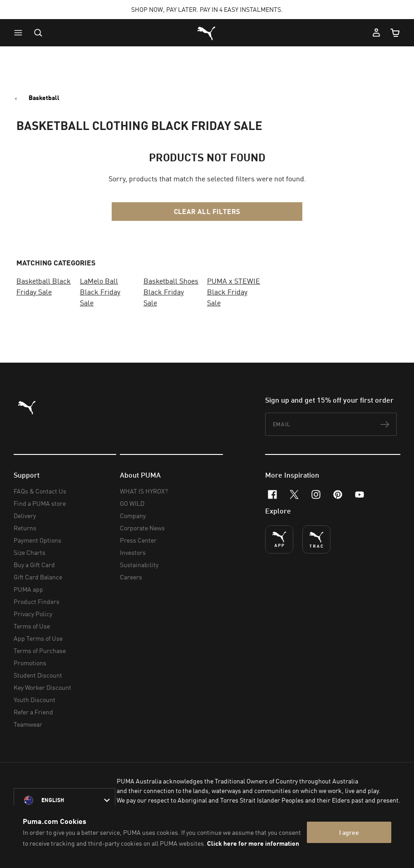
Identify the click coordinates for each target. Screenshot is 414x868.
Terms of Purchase (40, 651)
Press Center (138, 540)
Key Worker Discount (42, 687)
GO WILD (132, 503)
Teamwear (28, 724)
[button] (20, 33)
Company (133, 516)
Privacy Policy (33, 614)
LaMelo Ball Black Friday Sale (100, 292)
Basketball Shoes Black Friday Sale (171, 292)
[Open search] (38, 33)
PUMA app (28, 589)
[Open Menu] (20, 33)
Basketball (44, 98)
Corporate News (142, 528)
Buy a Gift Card (34, 565)
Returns (25, 528)
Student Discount (38, 675)
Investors (133, 552)
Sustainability (139, 565)
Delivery (25, 516)
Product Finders (37, 601)
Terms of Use (32, 626)
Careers (131, 577)
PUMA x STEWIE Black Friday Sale (234, 292)
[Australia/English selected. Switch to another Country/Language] (64, 800)
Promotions (30, 663)
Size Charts (30, 552)
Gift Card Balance (38, 577)
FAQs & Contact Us (40, 491)
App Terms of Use (38, 638)
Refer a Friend (33, 712)
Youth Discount (34, 700)
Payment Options (37, 540)
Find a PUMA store (40, 503)
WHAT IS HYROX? (144, 491)
